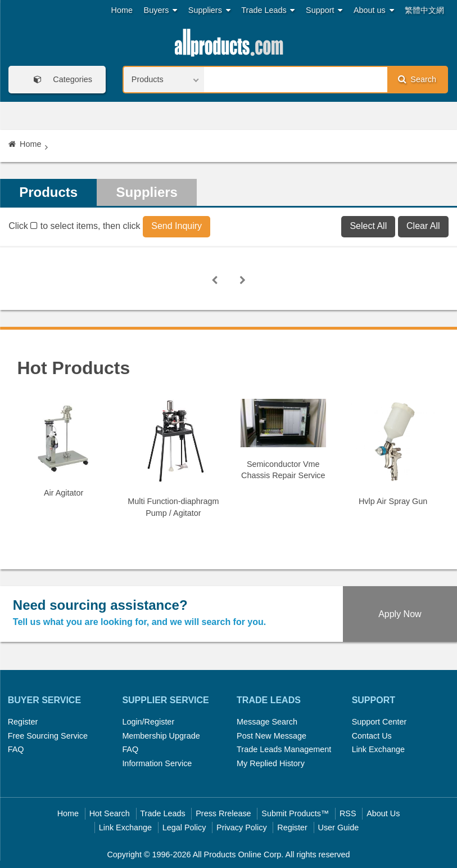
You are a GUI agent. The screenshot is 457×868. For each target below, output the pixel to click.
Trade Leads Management (284, 749)
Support (324, 10)
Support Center (379, 722)
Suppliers (209, 10)
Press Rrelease (223, 813)
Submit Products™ (295, 813)
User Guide (339, 827)
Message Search (267, 722)
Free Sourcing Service (48, 736)
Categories (59, 80)
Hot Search (110, 813)
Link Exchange (378, 749)
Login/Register (148, 722)
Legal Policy (184, 827)
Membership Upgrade (161, 736)
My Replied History (271, 763)
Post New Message (272, 736)
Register (23, 722)
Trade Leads (268, 10)
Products (48, 192)
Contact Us (372, 736)
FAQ (16, 749)
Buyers (161, 10)
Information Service (157, 763)
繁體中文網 (424, 10)
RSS (348, 813)
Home (122, 10)
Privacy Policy (242, 827)
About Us (383, 813)
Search (417, 79)
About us (374, 10)
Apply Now (400, 614)
